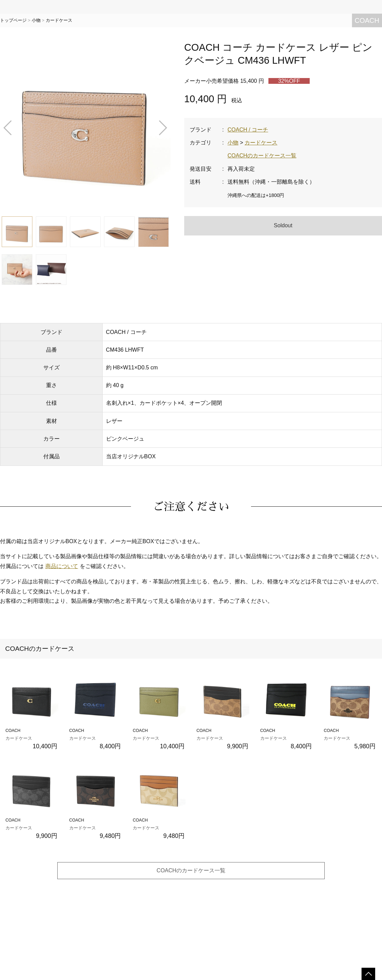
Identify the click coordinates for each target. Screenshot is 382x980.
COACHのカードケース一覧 (262, 156)
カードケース (59, 20)
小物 (36, 20)
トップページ (13, 20)
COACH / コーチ (248, 130)
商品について (62, 566)
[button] (8, 128)
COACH (367, 20)
